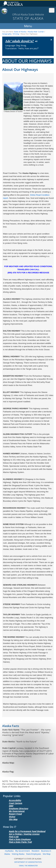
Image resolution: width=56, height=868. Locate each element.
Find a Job (14, 837)
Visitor (12, 817)
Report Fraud (15, 814)
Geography (7, 34)
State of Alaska (13, 4)
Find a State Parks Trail (20, 842)
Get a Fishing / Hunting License (24, 834)
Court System (16, 803)
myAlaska (9, 851)
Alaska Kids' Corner (36, 32)
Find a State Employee (20, 839)
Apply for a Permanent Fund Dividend (27, 831)
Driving (16, 34)
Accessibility (15, 800)
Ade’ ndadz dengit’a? (19, 41)
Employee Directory (19, 808)
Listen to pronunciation (36, 41)
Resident (36, 851)
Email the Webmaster (28, 866)
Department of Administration (28, 862)
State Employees (34, 854)
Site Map (13, 819)
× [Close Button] (51, 40)
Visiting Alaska (18, 854)
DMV (11, 806)
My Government (17, 811)
